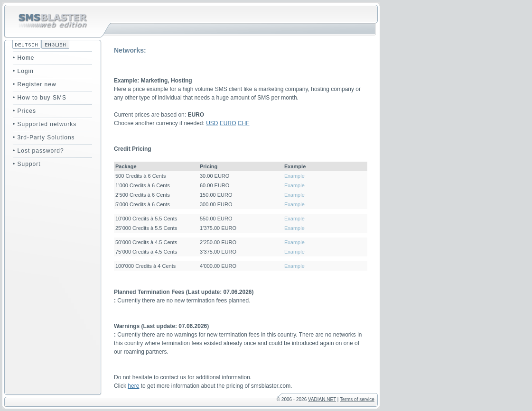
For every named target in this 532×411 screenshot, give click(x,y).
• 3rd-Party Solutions (44, 137)
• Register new (35, 84)
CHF (244, 123)
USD (212, 123)
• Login (23, 71)
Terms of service (357, 399)
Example (294, 176)
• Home (24, 58)
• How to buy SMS (40, 98)
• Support (27, 164)
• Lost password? (38, 151)
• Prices (24, 111)
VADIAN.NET (322, 399)
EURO (228, 123)
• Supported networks (45, 124)
